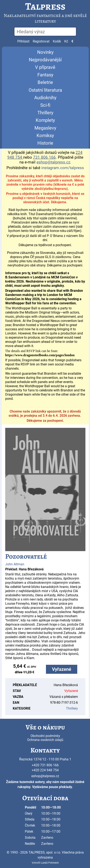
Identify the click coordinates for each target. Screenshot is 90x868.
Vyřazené (62, 669)
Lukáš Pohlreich (50, 863)
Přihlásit (23, 41)
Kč (66, 41)
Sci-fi (45, 105)
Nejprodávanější (45, 60)
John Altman (15, 564)
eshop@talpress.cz (45, 776)
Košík (57, 41)
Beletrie (45, 82)
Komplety (45, 120)
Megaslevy (45, 128)
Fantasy (45, 75)
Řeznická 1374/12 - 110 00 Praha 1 (45, 759)
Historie (45, 143)
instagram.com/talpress (63, 168)
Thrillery (45, 113)
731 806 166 (44, 157)
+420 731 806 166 (45, 765)
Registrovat (41, 41)
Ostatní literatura (45, 90)
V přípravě (45, 67)
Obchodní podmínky (45, 736)
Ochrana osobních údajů (45, 740)
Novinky (45, 52)
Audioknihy (45, 98)
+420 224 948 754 (45, 770)
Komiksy (45, 136)
